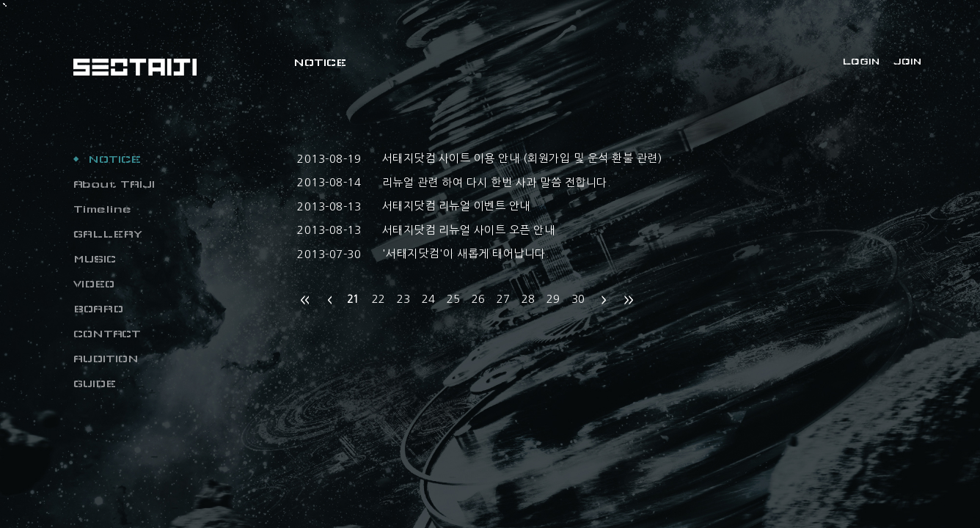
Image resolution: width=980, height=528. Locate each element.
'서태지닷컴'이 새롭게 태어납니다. (466, 253)
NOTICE (114, 159)
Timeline (102, 209)
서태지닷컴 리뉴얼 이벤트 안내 (456, 206)
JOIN (907, 62)
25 (453, 299)
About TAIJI (114, 184)
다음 (604, 300)
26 (478, 299)
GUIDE (95, 384)
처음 (304, 300)
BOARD (98, 309)
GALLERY (108, 234)
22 (379, 299)
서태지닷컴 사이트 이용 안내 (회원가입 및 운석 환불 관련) (522, 158)
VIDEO (94, 284)
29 (553, 299)
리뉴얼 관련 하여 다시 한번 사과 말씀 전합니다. (497, 182)
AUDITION (106, 359)
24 (428, 299)
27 (503, 299)
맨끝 (629, 300)
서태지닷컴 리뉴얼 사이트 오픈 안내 (469, 230)
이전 (329, 300)
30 (578, 299)
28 (528, 299)
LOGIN (861, 62)
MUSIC (95, 259)
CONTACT (107, 334)
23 (403, 299)
